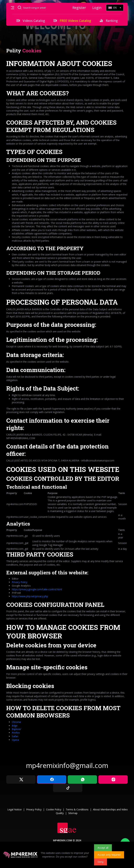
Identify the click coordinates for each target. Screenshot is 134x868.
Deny (100, 862)
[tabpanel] (67, 400)
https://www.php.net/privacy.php (30, 596)
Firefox (16, 733)
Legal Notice (14, 809)
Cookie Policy (54, 809)
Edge (15, 726)
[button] (13, 8)
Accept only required (109, 855)
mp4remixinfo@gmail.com (67, 765)
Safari (15, 736)
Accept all (103, 848)
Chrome (16, 722)
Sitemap (73, 813)
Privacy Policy (20, 582)
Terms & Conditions (77, 809)
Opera (15, 740)
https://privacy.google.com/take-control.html (37, 589)
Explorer (16, 729)
